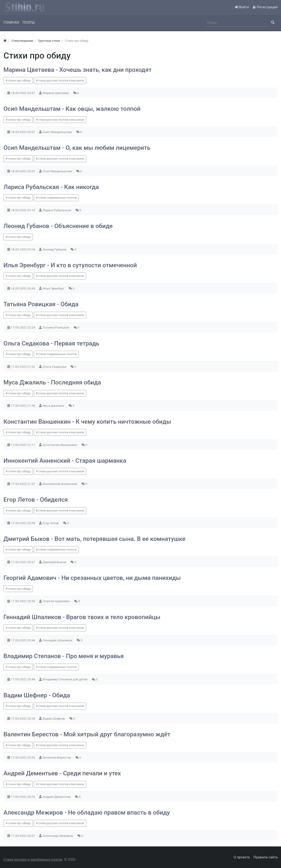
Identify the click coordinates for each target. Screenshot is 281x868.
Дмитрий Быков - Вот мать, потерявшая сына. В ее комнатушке (94, 539)
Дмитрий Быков (55, 562)
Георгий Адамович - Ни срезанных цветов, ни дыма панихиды (92, 578)
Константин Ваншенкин (60, 445)
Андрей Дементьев (57, 797)
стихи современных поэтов (57, 198)
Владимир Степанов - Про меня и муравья (64, 656)
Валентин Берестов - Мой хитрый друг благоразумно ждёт (87, 734)
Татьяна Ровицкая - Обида (41, 304)
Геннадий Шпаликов (58, 640)
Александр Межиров (58, 836)
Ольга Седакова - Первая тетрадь (51, 343)
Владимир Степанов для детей (65, 679)
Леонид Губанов (55, 249)
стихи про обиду (19, 80)
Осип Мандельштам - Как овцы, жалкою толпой (72, 109)
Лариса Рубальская (57, 210)
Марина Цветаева (56, 93)
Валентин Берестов (57, 757)
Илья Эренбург (54, 288)
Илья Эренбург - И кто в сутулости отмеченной (70, 265)
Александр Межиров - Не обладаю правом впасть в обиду (87, 812)
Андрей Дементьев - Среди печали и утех (62, 773)
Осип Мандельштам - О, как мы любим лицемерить (77, 148)
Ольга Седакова (55, 367)
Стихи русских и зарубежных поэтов (33, 860)
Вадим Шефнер (54, 718)
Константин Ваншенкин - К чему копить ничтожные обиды (87, 422)
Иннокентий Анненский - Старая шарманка (65, 461)
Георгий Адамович (57, 601)
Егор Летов (51, 523)
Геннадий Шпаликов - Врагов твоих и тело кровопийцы (82, 617)
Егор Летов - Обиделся (36, 500)
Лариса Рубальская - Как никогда (51, 187)
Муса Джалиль (54, 406)
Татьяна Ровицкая (56, 327)
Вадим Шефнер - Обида (37, 695)
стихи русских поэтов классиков (61, 80)
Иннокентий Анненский (60, 484)
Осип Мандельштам (58, 132)
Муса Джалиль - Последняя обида (52, 382)
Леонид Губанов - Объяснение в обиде (58, 226)
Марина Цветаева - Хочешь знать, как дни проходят (78, 70)
